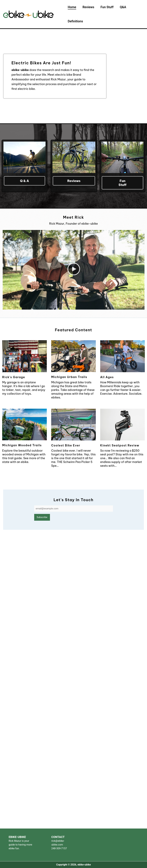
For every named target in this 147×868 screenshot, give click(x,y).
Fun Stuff (113, 7)
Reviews (92, 7)
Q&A (132, 7)
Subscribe (42, 517)
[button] (74, 270)
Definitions (75, 21)
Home (72, 7)
